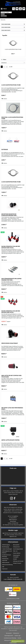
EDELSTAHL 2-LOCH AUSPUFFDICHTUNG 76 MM (12, 118)
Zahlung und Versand (18, 561)
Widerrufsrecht (6, 562)
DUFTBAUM (5, 150)
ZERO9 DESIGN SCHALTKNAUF (10, 343)
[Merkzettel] (17, 9)
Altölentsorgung (6, 545)
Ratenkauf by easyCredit (5, 560)
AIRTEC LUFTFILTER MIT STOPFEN (10, 440)
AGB (3, 567)
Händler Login (13, 530)
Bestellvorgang (6, 547)
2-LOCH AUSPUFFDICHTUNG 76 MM (13, 49)
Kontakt (15, 559)
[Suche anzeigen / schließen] (14, 9)
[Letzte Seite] (7, 67)
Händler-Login (18, 636)
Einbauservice (16, 547)
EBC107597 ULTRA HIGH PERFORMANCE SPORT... (12, 408)
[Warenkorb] (24, 9)
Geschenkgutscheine (18, 549)
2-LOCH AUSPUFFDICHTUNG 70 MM (11, 182)
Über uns (15, 551)
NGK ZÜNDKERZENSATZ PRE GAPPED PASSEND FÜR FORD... (11, 279)
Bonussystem (16, 545)
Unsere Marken (17, 553)
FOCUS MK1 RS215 (6, 30)
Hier (4, 533)
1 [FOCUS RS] (2, 67)
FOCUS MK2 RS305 (6, 27)
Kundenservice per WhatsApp (7, 556)
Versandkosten (4, 629)
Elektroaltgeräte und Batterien (7, 552)
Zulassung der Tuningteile (17, 556)
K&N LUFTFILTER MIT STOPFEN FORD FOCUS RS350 (11, 376)
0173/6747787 (15, 523)
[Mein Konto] (20, 9)
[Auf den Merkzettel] (4, 99)
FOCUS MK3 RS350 (6, 24)
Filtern (4, 60)
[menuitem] (4, 9)
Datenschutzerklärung (7, 565)
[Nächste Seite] (4, 67)
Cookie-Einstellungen (7, 549)
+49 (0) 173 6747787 (14, 577)
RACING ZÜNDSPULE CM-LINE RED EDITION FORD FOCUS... (11, 247)
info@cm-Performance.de (15, 579)
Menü (4, 9)
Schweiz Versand (17, 563)
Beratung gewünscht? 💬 (18, 641)
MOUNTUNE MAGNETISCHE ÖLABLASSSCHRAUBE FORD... (9, 215)
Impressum (5, 569)
